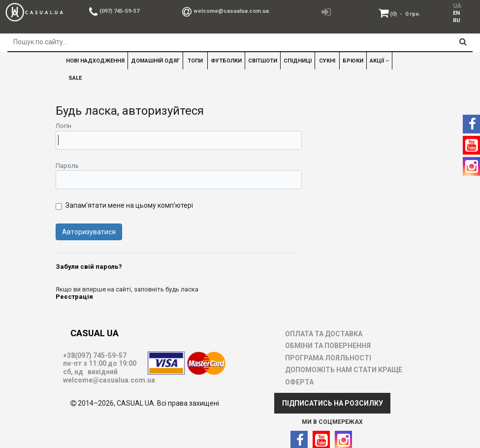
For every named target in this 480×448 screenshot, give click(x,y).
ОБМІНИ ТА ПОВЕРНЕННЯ (328, 346)
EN (456, 13)
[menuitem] (457, 13)
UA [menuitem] (457, 6)
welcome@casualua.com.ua (231, 11)
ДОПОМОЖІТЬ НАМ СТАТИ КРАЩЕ (344, 370)
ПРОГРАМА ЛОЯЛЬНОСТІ (328, 358)
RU (457, 20)
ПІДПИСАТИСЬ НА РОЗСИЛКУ (333, 403)
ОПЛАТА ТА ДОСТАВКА (324, 334)
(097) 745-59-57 (119, 11)
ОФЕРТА (299, 382)
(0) (405, 14)
